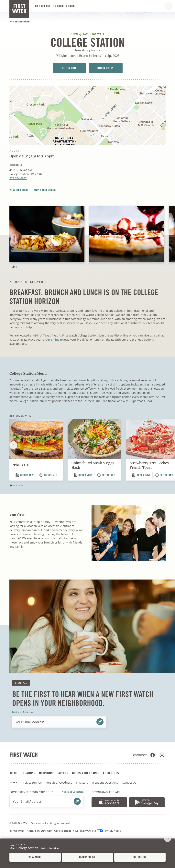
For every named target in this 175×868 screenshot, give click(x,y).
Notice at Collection (23, 712)
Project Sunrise (32, 782)
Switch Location (50, 848)
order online (51, 340)
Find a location (20, 22)
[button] (13, 267)
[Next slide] (13, 445)
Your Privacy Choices (88, 831)
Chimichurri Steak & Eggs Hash (93, 465)
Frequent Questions (105, 782)
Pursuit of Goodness (59, 783)
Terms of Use (17, 831)
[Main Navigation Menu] (168, 6)
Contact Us (129, 782)
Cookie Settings (63, 831)
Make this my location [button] (88, 50)
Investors (82, 783)
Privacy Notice (113, 831)
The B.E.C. (22, 465)
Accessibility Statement (40, 831)
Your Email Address (30, 722)
